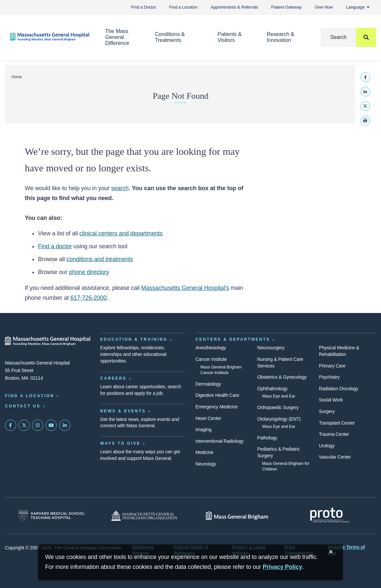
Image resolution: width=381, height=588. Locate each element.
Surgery (327, 411)
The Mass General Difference (117, 37)
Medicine (205, 452)
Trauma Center (334, 434)
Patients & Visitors (230, 37)
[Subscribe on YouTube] (51, 425)
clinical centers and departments (121, 233)
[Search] (348, 37)
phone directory (89, 272)
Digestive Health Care (217, 395)
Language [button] (358, 7)
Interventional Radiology (220, 441)
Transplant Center (337, 423)
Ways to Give (121, 443)
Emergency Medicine (216, 407)
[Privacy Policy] (283, 567)
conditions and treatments (100, 259)
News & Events (123, 411)
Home (17, 77)
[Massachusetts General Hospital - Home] (48, 341)
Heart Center (208, 418)
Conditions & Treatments (170, 37)
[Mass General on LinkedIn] (65, 425)
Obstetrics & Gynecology (282, 377)
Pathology (267, 438)
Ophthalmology (272, 389)
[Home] (48, 37)
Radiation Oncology (339, 389)
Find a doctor (55, 246)
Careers (114, 378)
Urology (327, 446)
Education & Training (134, 339)
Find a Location (183, 7)
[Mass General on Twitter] (24, 425)
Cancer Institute (211, 359)
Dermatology (208, 384)
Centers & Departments (233, 339)
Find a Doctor (143, 7)
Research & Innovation (281, 37)
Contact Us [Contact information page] (23, 406)
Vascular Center (335, 457)
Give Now (324, 7)
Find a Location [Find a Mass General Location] (30, 396)
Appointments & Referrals (234, 7)
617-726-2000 (88, 298)
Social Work (331, 400)
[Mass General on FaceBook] (11, 425)
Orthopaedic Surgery (278, 407)
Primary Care (332, 366)
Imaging (204, 430)
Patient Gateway (286, 7)
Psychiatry (329, 377)
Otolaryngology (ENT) (279, 419)
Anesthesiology (211, 348)
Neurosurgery (271, 348)
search (120, 188)
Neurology (206, 464)
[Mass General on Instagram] (38, 425)
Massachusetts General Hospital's (185, 288)
